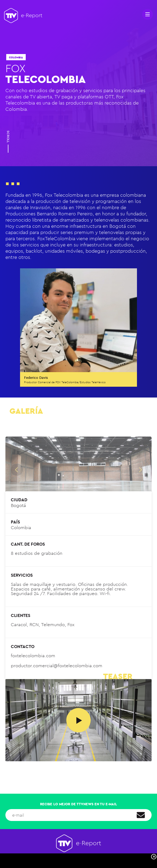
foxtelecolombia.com (33, 656)
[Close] (154, 857)
